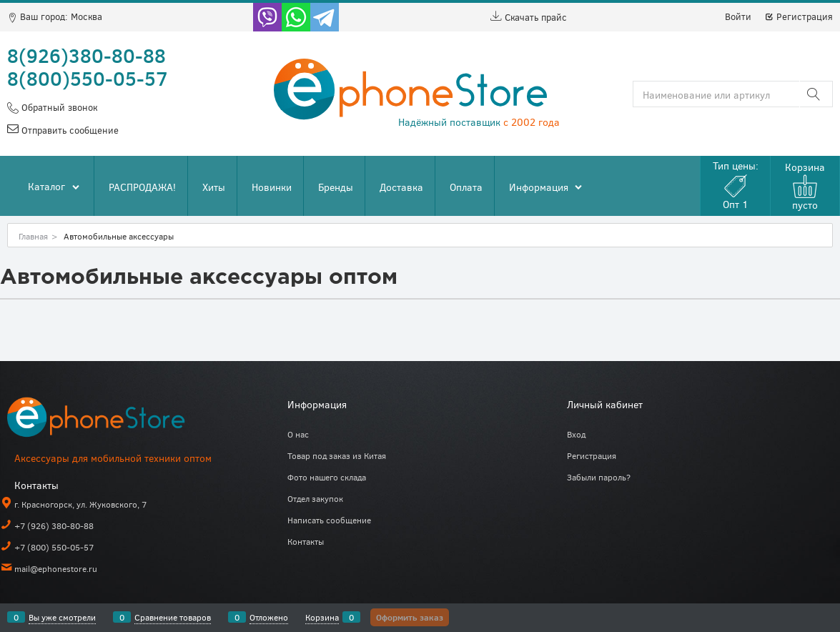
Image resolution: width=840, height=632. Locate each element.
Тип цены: (736, 185)
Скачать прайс (529, 17)
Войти (738, 16)
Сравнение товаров (173, 617)
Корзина (322, 617)
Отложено (269, 617)
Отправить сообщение (69, 130)
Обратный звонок (58, 107)
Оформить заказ (410, 617)
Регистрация (799, 16)
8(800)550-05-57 (88, 78)
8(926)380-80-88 (87, 55)
